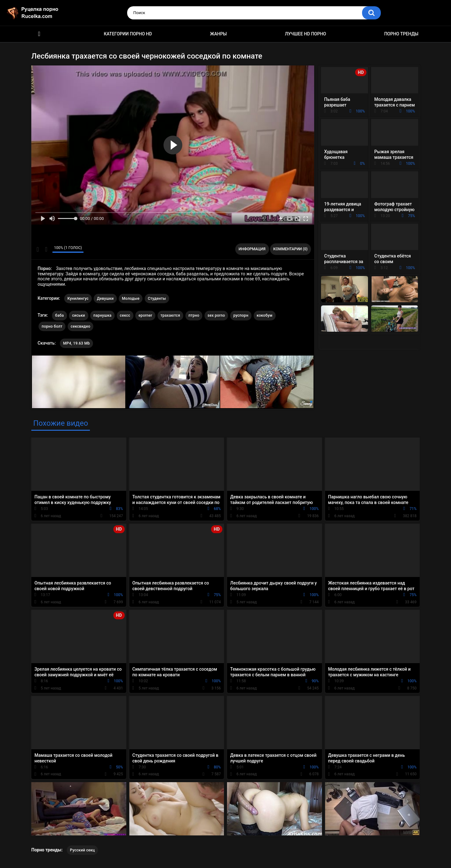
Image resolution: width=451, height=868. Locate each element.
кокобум (265, 315)
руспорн (241, 315)
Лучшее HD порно (306, 34)
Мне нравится (38, 249)
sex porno (216, 315)
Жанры (219, 34)
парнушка (102, 315)
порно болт (52, 326)
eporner (145, 315)
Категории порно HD (128, 34)
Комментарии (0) (290, 249)
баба (60, 315)
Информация (252, 249)
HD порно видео (39, 34)
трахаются (171, 315)
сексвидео (81, 326)
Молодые (131, 299)
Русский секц (82, 850)
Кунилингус (78, 299)
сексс (125, 315)
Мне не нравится (46, 249)
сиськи (78, 315)
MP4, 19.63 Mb (76, 343)
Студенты (157, 299)
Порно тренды (401, 34)
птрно (194, 315)
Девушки (105, 299)
